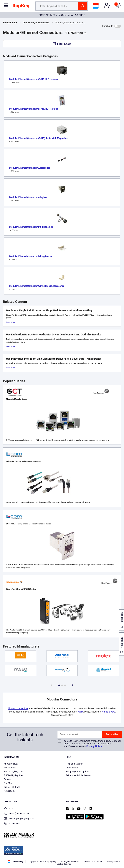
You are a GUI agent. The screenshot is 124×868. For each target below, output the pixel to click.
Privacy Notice (94, 746)
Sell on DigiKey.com (14, 772)
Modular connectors (18, 708)
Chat (9, 809)
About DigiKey (11, 764)
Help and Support (75, 764)
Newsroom (9, 791)
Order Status (72, 768)
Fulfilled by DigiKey (13, 775)
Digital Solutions (12, 787)
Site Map (8, 783)
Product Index (10, 23)
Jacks (80, 712)
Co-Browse (12, 824)
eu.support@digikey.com (19, 819)
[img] (21, 7)
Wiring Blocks (108, 712)
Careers (8, 779)
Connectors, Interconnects (36, 23)
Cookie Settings (64, 864)
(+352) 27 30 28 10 (16, 814)
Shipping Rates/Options (78, 772)
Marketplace (10, 768)
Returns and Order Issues (78, 775)
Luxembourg (15, 862)
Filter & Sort (64, 44)
